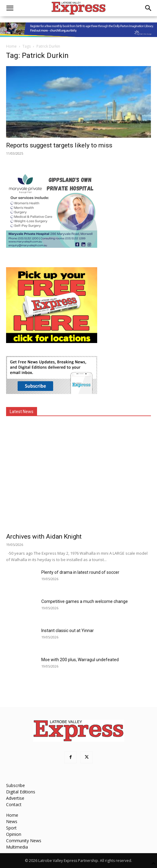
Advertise (15, 798)
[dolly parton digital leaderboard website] (78, 30)
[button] (10, 8)
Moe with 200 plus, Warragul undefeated (80, 660)
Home (11, 46)
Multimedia (17, 847)
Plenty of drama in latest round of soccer (80, 572)
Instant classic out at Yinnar (68, 631)
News (12, 821)
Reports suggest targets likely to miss (59, 145)
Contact (14, 804)
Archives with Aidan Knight (44, 537)
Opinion (14, 834)
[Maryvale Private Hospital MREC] (52, 246)
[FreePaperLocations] (52, 341)
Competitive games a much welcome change (85, 601)
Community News (24, 841)
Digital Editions (21, 792)
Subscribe (15, 785)
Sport (11, 828)
